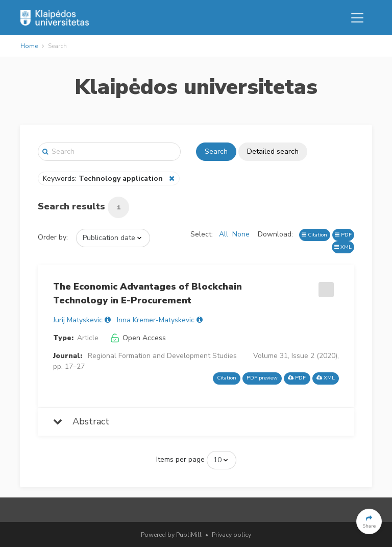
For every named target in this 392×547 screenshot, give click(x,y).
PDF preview (262, 378)
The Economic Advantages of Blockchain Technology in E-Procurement (148, 293)
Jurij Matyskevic (78, 320)
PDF (343, 235)
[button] (369, 521)
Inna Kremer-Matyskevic (156, 320)
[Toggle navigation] (357, 18)
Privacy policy (231, 535)
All (224, 234)
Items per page (180, 459)
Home (29, 46)
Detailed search (273, 151)
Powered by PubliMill (171, 535)
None (241, 234)
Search (216, 151)
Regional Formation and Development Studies (162, 356)
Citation (314, 235)
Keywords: (104, 179)
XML (343, 247)
